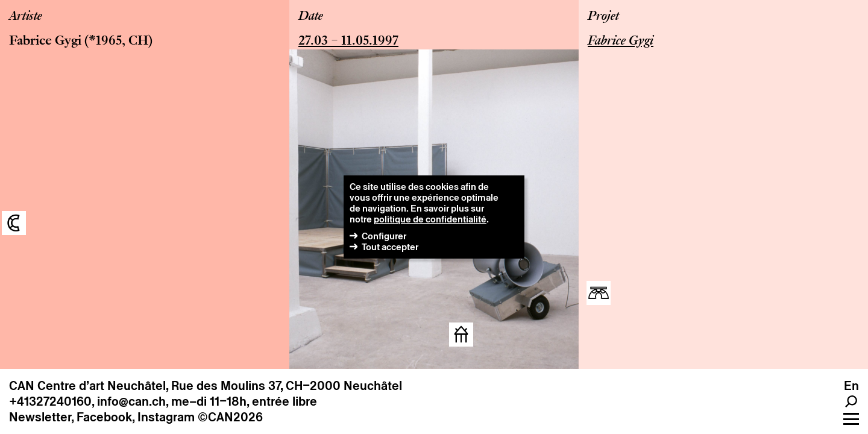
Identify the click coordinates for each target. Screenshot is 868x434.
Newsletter (40, 417)
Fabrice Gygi (45, 42)
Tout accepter (390, 247)
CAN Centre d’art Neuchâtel (87, 386)
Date (311, 17)
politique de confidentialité (430, 219)
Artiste (26, 17)
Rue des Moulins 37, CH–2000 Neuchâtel (287, 386)
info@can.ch (131, 401)
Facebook (104, 417)
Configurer (384, 236)
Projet (603, 17)
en (851, 386)
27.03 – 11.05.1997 (348, 42)
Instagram (166, 417)
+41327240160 (50, 401)
